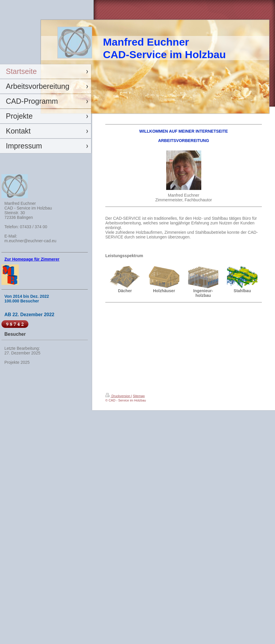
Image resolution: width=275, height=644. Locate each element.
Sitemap (139, 396)
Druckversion (118, 396)
